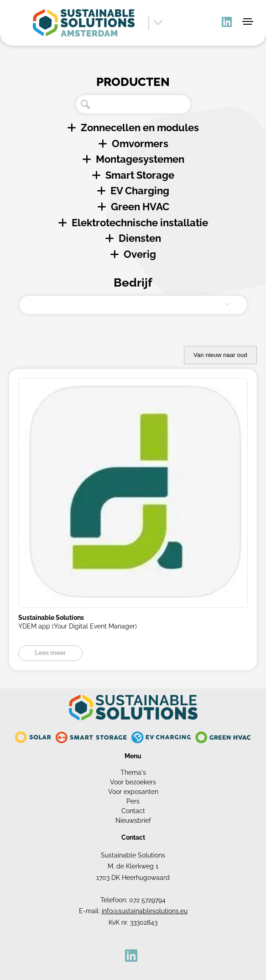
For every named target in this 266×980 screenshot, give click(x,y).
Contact (133, 811)
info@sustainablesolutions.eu (145, 911)
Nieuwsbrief (133, 820)
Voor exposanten (133, 792)
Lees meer (50, 653)
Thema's (133, 772)
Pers (133, 801)
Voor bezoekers (133, 782)
